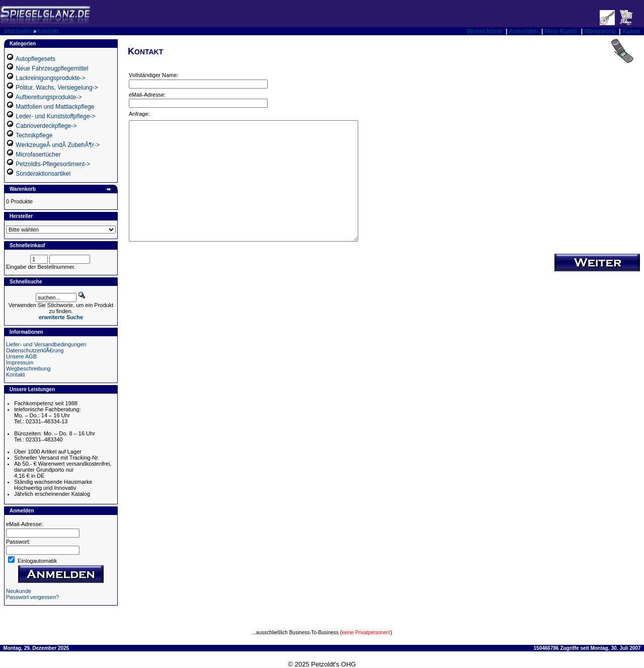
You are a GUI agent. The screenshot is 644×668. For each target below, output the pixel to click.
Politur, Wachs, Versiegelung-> (57, 88)
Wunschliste (485, 31)
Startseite (18, 31)
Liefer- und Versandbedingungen (46, 344)
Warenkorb (600, 31)
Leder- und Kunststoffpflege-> (55, 116)
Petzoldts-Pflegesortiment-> (53, 164)
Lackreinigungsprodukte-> (50, 78)
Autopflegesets (35, 59)
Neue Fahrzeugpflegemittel (52, 68)
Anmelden (523, 31)
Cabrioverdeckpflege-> (46, 126)
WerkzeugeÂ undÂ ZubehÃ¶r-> (58, 145)
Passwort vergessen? (32, 597)
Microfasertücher (38, 155)
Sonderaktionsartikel (43, 174)
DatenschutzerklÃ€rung (35, 350)
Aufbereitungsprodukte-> (49, 97)
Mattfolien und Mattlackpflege (55, 107)
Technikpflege (34, 135)
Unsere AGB (21, 356)
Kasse (631, 31)
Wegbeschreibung (28, 368)
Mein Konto (561, 31)
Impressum (20, 362)
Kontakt (48, 31)
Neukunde (19, 591)
